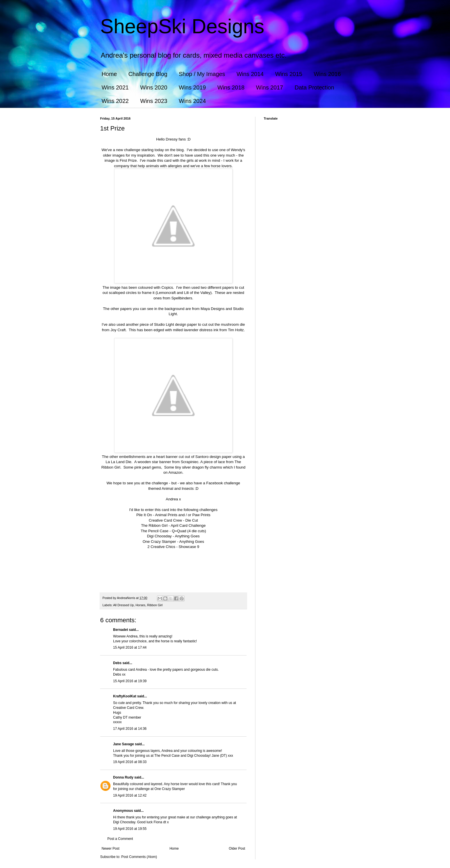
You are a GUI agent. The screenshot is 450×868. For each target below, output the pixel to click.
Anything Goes (187, 536)
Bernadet (121, 630)
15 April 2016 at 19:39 (130, 681)
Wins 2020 (154, 87)
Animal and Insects (178, 488)
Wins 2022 (115, 101)
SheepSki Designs (182, 26)
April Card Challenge (188, 525)
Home (109, 74)
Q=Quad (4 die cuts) (189, 531)
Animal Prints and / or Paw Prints (183, 515)
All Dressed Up (123, 605)
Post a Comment (120, 839)
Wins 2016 (327, 74)
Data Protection (315, 87)
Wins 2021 (115, 87)
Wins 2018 (231, 87)
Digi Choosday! (199, 756)
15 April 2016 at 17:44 (130, 647)
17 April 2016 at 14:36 (130, 729)
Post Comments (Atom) (139, 857)
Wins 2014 (250, 74)
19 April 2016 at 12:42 (130, 795)
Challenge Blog (148, 74)
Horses (140, 605)
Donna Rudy (123, 777)
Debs (117, 663)
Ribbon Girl (155, 605)
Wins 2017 (270, 87)
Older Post (237, 849)
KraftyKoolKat (125, 696)
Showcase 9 (189, 547)
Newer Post (110, 849)
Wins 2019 (192, 87)
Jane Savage (124, 744)
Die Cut (192, 520)
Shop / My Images (202, 74)
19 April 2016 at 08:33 (130, 762)
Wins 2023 (154, 101)
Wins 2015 (289, 74)
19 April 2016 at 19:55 (130, 829)
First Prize (128, 160)
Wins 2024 (192, 101)
